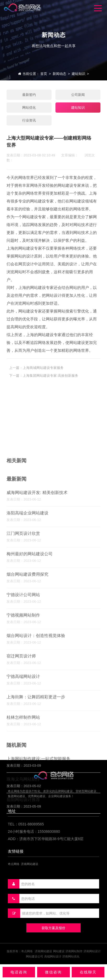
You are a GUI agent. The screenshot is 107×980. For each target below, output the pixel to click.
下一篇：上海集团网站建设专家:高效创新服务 (44, 382)
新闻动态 (59, 74)
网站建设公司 (35, 956)
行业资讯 (29, 120)
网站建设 (59, 951)
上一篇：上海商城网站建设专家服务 (36, 374)
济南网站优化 (71, 956)
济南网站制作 (74, 951)
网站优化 (29, 108)
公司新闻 (78, 95)
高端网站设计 (53, 956)
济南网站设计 (92, 951)
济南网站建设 (43, 951)
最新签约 (29, 95)
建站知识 (78, 74)
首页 (44, 74)
